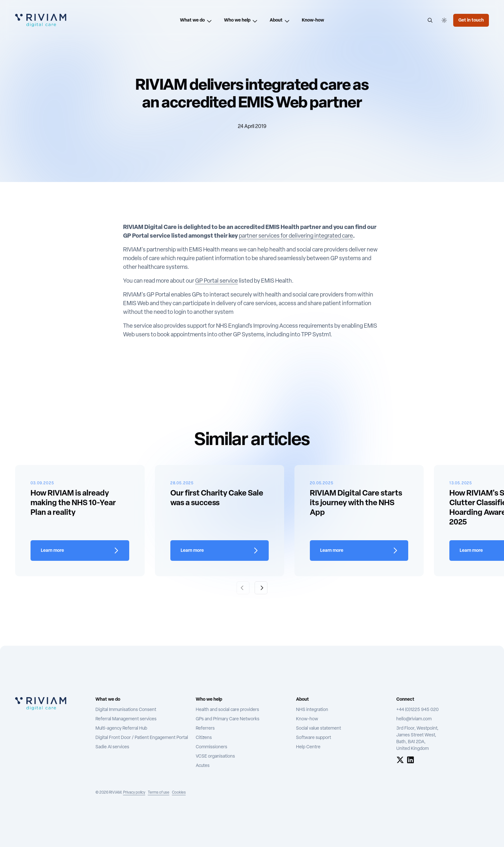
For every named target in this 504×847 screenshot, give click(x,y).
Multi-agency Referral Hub (121, 729)
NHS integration (312, 710)
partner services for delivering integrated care (296, 236)
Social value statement (319, 729)
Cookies (179, 793)
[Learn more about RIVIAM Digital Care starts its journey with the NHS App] (359, 551)
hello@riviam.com (414, 719)
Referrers (205, 729)
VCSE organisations (215, 756)
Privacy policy (134, 793)
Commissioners (212, 747)
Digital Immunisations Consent (126, 710)
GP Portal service (216, 281)
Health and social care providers (227, 710)
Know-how (307, 719)
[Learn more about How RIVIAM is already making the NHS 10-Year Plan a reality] (80, 551)
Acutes (203, 766)
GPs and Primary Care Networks (228, 719)
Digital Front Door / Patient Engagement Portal (142, 738)
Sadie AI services (112, 747)
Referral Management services (126, 719)
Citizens (204, 738)
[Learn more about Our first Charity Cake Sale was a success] (220, 551)
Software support (314, 738)
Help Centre (308, 747)
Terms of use (159, 793)
